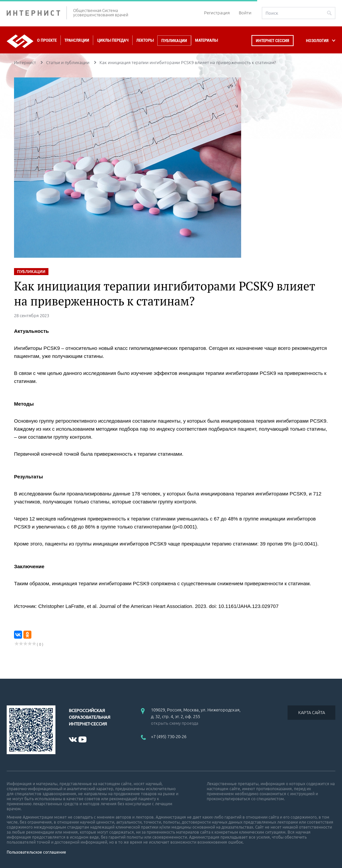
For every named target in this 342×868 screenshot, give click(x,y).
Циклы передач (113, 40)
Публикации (174, 41)
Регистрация (217, 13)
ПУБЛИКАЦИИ (31, 272)
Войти (245, 13)
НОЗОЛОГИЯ (317, 41)
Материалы (206, 40)
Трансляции (77, 40)
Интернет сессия (273, 41)
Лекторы (145, 40)
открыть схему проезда (175, 723)
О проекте (47, 40)
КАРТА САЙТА (312, 712)
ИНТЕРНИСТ (37, 13)
